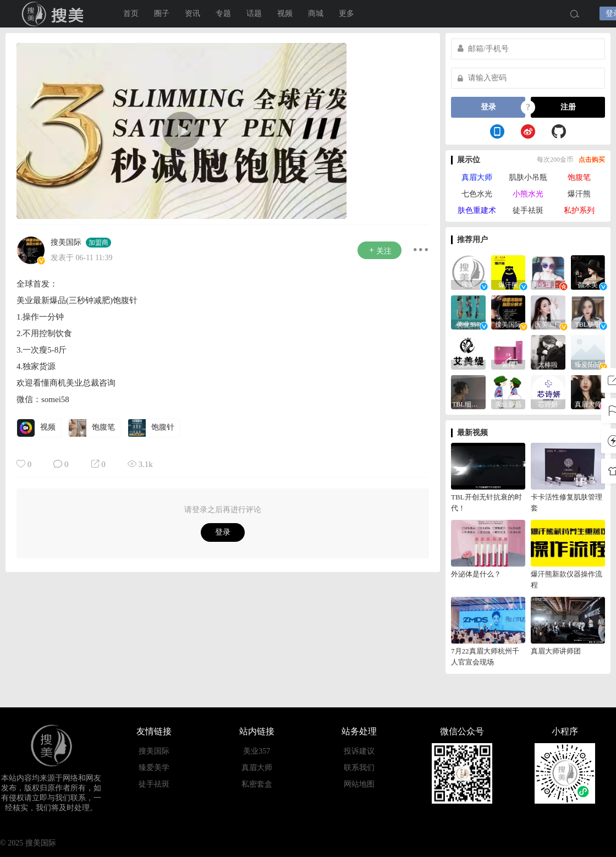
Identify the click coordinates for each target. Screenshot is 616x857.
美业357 (257, 751)
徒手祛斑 (528, 210)
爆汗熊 (579, 194)
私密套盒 (257, 784)
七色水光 (477, 194)
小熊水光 (528, 194)
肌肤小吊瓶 (528, 177)
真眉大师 (477, 177)
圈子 (162, 13)
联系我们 (359, 768)
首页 (131, 13)
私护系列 (579, 210)
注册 (568, 107)
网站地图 (359, 784)
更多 (346, 13)
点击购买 (592, 160)
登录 (223, 532)
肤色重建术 (477, 210)
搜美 (55, 14)
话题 (254, 13)
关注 (380, 251)
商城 (316, 13)
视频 (285, 13)
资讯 (193, 13)
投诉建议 (359, 751)
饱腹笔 (579, 177)
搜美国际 (66, 242)
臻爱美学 (154, 768)
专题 (223, 13)
